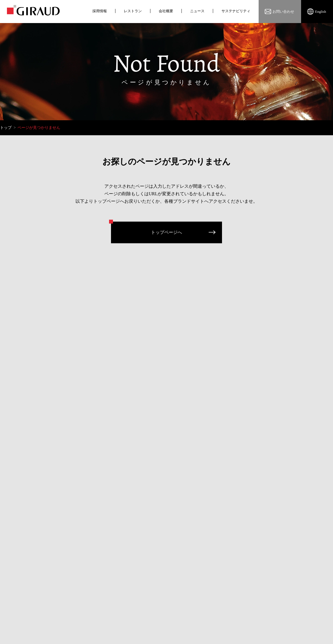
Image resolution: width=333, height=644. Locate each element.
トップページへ (167, 232)
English (321, 12)
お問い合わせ (283, 12)
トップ (6, 128)
